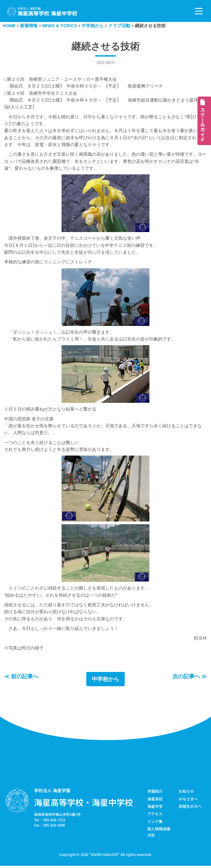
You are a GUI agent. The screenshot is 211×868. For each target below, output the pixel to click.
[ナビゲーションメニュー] (199, 11)
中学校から (105, 682)
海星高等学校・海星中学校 (84, 805)
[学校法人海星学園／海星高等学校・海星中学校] (42, 12)
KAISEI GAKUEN (104, 857)
